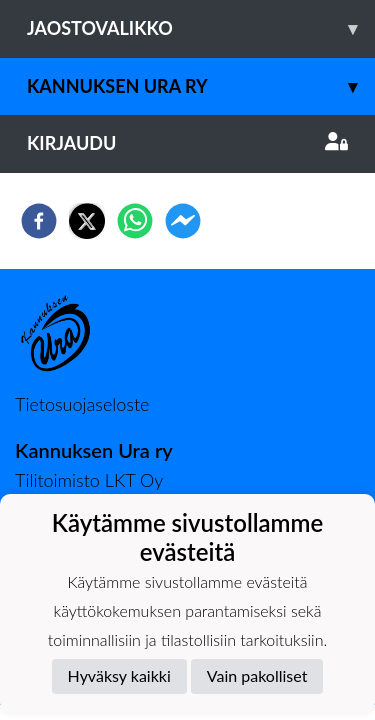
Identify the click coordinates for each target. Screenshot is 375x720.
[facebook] (39, 221)
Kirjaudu (187, 143)
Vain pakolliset (257, 675)
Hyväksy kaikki (119, 675)
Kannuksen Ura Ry (201, 86)
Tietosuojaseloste (82, 404)
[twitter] (87, 221)
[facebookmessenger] (183, 221)
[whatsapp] (135, 221)
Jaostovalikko (201, 28)
